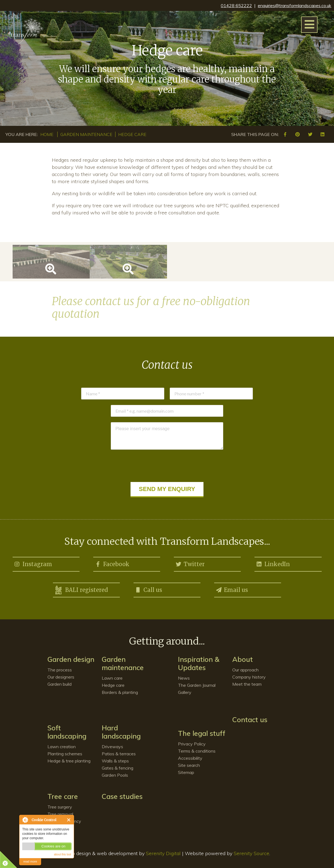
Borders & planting (120, 692)
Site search (189, 765)
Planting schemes (65, 754)
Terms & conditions (197, 751)
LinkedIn (273, 563)
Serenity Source (251, 853)
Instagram (33, 563)
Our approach (245, 670)
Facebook (112, 563)
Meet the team (247, 684)
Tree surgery (60, 807)
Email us (232, 589)
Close (69, 820)
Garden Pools (115, 775)
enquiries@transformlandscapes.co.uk (295, 5)
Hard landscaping (121, 732)
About (243, 659)
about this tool (63, 854)
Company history (249, 677)
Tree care (63, 796)
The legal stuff (202, 733)
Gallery (185, 692)
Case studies (122, 796)
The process (60, 670)
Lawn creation (62, 747)
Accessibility (190, 758)
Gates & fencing (118, 768)
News (184, 678)
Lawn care (112, 678)
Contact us (250, 720)
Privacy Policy (192, 744)
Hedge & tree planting (69, 761)
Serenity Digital (163, 853)
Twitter (190, 563)
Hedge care (132, 134)
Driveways (112, 747)
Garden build (60, 684)
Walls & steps (115, 761)
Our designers (61, 677)
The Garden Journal (197, 685)
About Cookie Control (25, 820)
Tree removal (60, 814)
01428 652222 (236, 5)
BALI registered (81, 590)
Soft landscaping (67, 732)
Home (47, 134)
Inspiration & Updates (199, 663)
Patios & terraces (119, 754)
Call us (148, 589)
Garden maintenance (86, 134)
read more (30, 861)
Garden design (71, 659)
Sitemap (186, 772)
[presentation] (167, 466)
